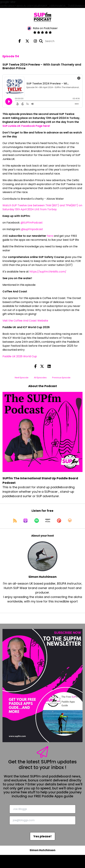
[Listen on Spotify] (37, 521)
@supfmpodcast (32, 229)
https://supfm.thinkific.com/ (48, 272)
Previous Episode (61, 378)
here (50, 236)
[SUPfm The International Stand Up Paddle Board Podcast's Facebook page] (20, 41)
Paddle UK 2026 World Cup (20, 356)
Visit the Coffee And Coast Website (25, 321)
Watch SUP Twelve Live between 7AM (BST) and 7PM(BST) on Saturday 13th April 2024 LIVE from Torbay (42, 207)
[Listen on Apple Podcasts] (25, 521)
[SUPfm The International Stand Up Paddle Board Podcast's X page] (25, 41)
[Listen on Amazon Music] (48, 521)
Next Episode (22, 378)
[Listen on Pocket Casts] (59, 521)
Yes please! (42, 836)
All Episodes (40, 378)
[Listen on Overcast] (70, 521)
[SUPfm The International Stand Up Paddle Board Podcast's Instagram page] (33, 41)
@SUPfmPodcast (32, 223)
